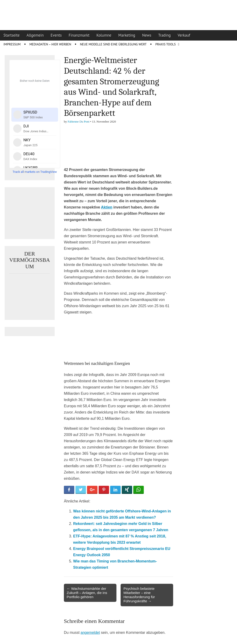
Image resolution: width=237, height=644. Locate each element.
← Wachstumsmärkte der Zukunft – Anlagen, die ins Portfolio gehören (87, 593)
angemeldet (90, 633)
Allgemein (35, 35)
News (147, 35)
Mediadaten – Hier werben (50, 44)
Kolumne (104, 35)
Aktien (107, 207)
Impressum (12, 44)
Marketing (127, 35)
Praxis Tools (165, 44)
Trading (165, 35)
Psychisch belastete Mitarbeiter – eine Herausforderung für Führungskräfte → (139, 595)
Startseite (12, 35)
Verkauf (184, 35)
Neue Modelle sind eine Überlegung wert (113, 44)
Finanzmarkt (79, 35)
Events (56, 35)
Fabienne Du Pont (78, 122)
